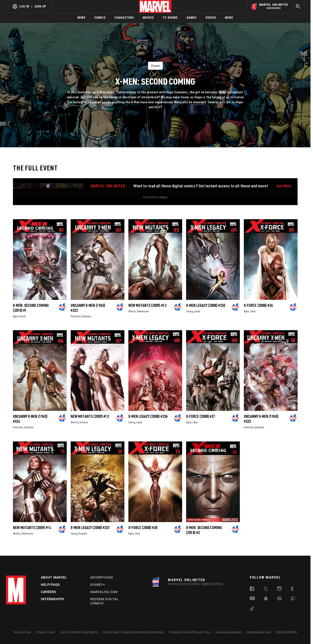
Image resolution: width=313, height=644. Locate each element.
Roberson (143, 311)
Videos (211, 18)
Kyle (16, 316)
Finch (23, 316)
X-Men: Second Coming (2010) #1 (31, 308)
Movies (148, 18)
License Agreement (228, 632)
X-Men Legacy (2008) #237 (90, 528)
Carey (189, 311)
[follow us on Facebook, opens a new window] (252, 590)
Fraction (76, 316)
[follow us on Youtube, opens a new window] (252, 599)
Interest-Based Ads (259, 632)
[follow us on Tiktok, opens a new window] (252, 609)
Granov (84, 422)
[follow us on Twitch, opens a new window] (293, 599)
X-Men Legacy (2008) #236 (148, 416)
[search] (298, 6)
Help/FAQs (50, 585)
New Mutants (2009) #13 (90, 416)
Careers (48, 592)
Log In (24, 6)
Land (197, 311)
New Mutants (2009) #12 (147, 305)
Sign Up (40, 6)
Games (192, 18)
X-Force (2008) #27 (201, 416)
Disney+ (98, 585)
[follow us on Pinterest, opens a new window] (279, 599)
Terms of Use (22, 632)
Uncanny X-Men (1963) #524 (30, 419)
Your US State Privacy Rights (79, 632)
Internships (52, 599)
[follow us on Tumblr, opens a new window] (292, 590)
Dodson (86, 316)
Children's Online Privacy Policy (190, 632)
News (81, 18)
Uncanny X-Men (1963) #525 (261, 419)
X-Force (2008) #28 (143, 528)
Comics (100, 18)
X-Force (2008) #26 (258, 305)
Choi (253, 311)
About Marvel (54, 577)
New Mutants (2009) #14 (32, 528)
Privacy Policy (45, 632)
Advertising (102, 577)
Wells (132, 311)
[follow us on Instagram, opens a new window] (279, 590)
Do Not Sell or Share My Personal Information (133, 632)
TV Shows (170, 18)
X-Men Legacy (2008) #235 (206, 305)
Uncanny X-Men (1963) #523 (88, 308)
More (229, 18)
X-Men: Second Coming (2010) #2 (204, 530)
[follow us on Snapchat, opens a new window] (266, 599)
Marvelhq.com (104, 592)
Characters (124, 18)
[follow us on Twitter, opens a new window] (266, 590)
